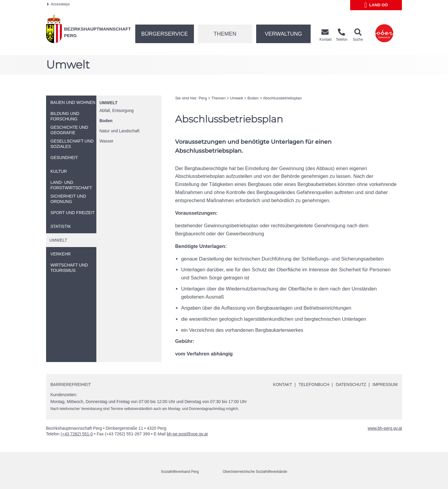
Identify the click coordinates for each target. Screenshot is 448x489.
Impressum (385, 384)
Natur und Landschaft (119, 131)
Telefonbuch (313, 384)
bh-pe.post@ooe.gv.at (187, 434)
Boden (106, 121)
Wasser (106, 141)
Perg (203, 98)
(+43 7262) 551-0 (77, 434)
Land (376, 5)
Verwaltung (284, 34)
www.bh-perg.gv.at (385, 428)
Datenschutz (350, 384)
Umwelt (108, 103)
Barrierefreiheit (71, 384)
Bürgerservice (165, 34)
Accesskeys (59, 4)
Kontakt (281, 384)
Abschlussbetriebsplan (282, 98)
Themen (225, 34)
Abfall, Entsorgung (116, 110)
